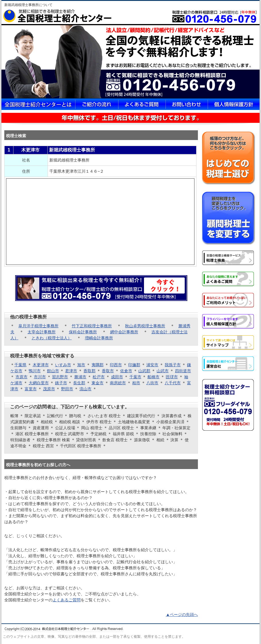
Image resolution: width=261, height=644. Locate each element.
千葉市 (135, 377)
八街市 (152, 383)
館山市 (53, 371)
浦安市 (152, 365)
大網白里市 (39, 383)
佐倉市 (126, 371)
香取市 (108, 371)
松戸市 (99, 377)
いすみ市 (63, 365)
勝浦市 (80, 377)
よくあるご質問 (67, 600)
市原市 (22, 377)
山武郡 (144, 371)
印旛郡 (134, 365)
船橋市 (153, 377)
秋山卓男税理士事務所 (145, 326)
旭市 (81, 365)
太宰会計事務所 (42, 332)
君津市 (71, 371)
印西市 (116, 365)
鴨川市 (35, 371)
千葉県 (20, 365)
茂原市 (49, 389)
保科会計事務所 (83, 332)
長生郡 (79, 383)
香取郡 (89, 371)
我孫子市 (173, 365)
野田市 (67, 389)
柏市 (136, 383)
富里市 (31, 389)
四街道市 (183, 371)
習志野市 (60, 377)
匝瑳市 (172, 377)
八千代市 (173, 383)
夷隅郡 (98, 365)
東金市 (98, 383)
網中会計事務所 (124, 332)
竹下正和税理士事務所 (92, 326)
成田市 (117, 377)
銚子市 (61, 383)
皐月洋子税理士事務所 (38, 326)
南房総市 (118, 383)
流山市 (85, 389)
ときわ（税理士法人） (52, 338)
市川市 (40, 377)
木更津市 (41, 365)
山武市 (163, 371)
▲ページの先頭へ (182, 615)
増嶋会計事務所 (99, 338)
